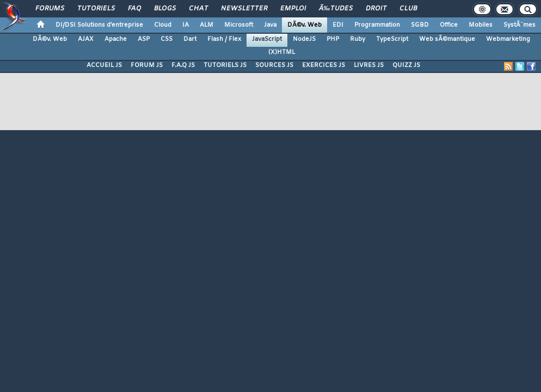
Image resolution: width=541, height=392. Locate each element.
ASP (144, 39)
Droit (376, 9)
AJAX (86, 39)
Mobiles (481, 25)
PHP (333, 39)
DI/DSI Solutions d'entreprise (99, 25)
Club (408, 9)
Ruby (358, 39)
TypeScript (392, 39)
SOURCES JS (274, 65)
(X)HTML (282, 52)
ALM (207, 25)
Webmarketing (508, 39)
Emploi (293, 9)
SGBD (420, 25)
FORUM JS (147, 65)
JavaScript (267, 39)
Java (270, 25)
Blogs (165, 9)
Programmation (377, 25)
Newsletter (244, 9)
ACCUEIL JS (104, 65)
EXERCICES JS (324, 65)
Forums (50, 9)
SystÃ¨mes (520, 25)
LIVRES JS (369, 65)
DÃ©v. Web (305, 25)
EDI (338, 25)
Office (449, 25)
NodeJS (304, 39)
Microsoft (239, 25)
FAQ (134, 9)
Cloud (163, 25)
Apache (116, 39)
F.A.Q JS (183, 65)
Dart (190, 39)
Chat (198, 9)
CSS (167, 39)
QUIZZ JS (406, 65)
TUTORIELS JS (225, 65)
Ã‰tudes (336, 9)
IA (186, 25)
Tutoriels (96, 9)
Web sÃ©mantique (447, 39)
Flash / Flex (224, 39)
